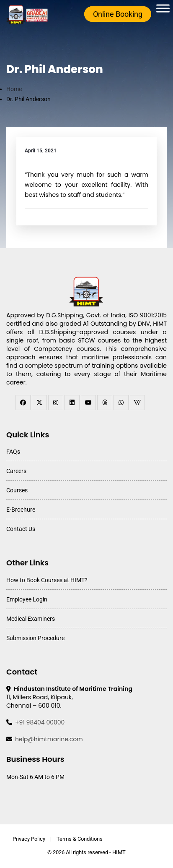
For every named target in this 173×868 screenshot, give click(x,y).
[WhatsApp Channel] (121, 403)
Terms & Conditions (80, 839)
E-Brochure (21, 510)
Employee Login (27, 599)
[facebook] (23, 403)
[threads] (105, 403)
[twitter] (39, 403)
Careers (16, 471)
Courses (17, 490)
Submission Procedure (35, 638)
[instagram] (56, 403)
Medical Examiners (31, 619)
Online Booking (118, 14)
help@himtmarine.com (49, 739)
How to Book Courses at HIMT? (47, 580)
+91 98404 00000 (40, 722)
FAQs (13, 452)
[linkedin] (72, 403)
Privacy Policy (29, 839)
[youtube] (88, 403)
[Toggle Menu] (163, 8)
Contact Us (21, 529)
